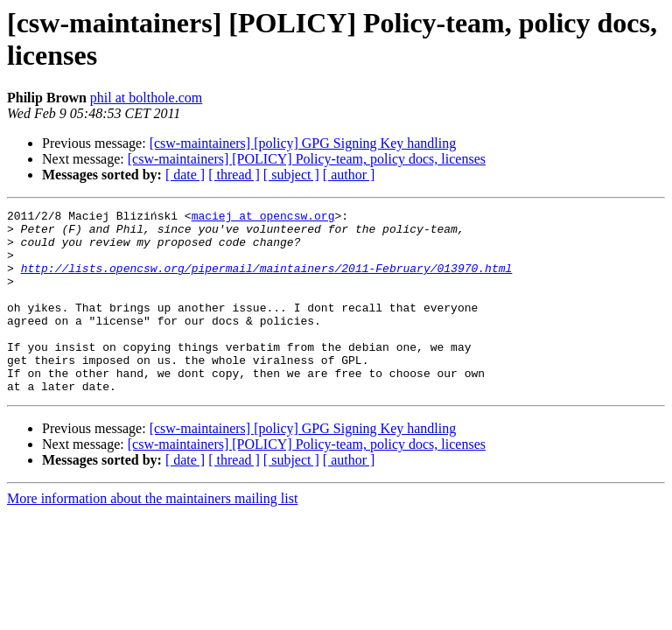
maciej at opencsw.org (263, 218)
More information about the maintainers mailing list (152, 535)
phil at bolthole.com (146, 98)
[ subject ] (291, 175)
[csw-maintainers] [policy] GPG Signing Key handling (303, 143)
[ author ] (349, 175)
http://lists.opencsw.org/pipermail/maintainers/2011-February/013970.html (267, 281)
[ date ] (185, 175)
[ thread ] (234, 175)
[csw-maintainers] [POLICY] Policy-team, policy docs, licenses (307, 159)
